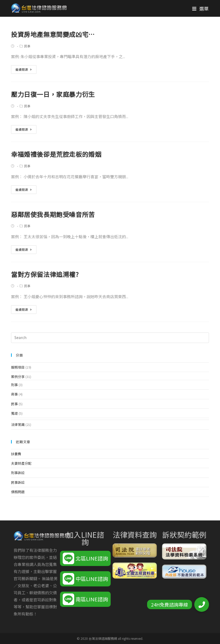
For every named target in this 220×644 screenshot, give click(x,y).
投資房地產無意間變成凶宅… (53, 34)
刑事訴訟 (18, 473)
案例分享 (18, 377)
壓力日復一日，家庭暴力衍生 (53, 94)
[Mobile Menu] (201, 8)
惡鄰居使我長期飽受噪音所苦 (53, 214)
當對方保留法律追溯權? (45, 274)
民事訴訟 (18, 482)
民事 (27, 46)
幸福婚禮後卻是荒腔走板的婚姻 (56, 154)
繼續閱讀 (24, 69)
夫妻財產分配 (21, 463)
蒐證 (14, 413)
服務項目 (18, 367)
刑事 (14, 385)
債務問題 (18, 492)
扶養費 (16, 454)
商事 (14, 394)
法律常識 (18, 424)
